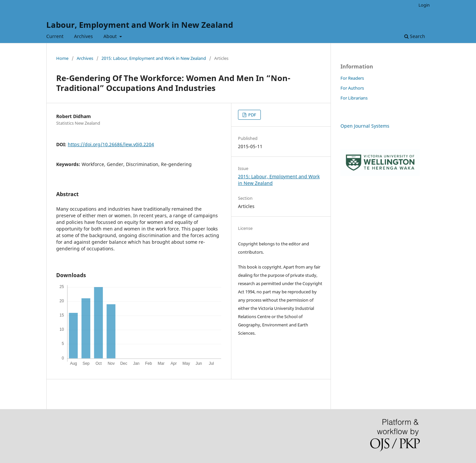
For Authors (352, 88)
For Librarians (354, 98)
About (111, 36)
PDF (252, 115)
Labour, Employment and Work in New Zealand (140, 25)
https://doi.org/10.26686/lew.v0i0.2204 (111, 144)
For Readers (352, 78)
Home (62, 58)
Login (424, 5)
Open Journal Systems (365, 126)
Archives (83, 36)
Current (55, 36)
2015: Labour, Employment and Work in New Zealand (154, 58)
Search (415, 36)
